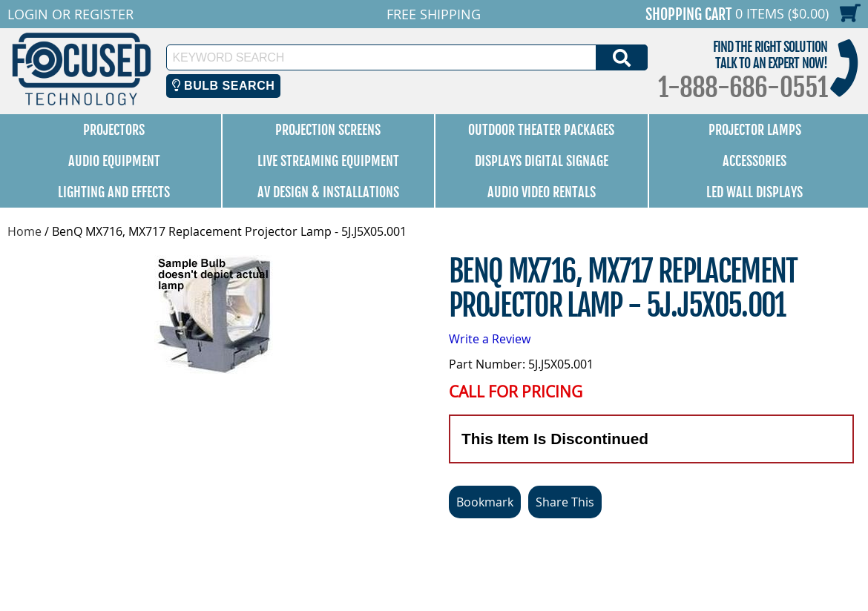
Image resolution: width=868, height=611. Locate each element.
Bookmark (485, 502)
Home (24, 231)
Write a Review (490, 339)
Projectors (114, 130)
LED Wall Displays (754, 192)
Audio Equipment (114, 161)
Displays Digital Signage (542, 161)
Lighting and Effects (114, 192)
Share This (565, 502)
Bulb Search (224, 86)
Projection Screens (328, 130)
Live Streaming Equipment (328, 161)
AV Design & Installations (328, 192)
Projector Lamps (755, 130)
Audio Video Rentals (542, 192)
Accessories (754, 161)
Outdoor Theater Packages (541, 130)
